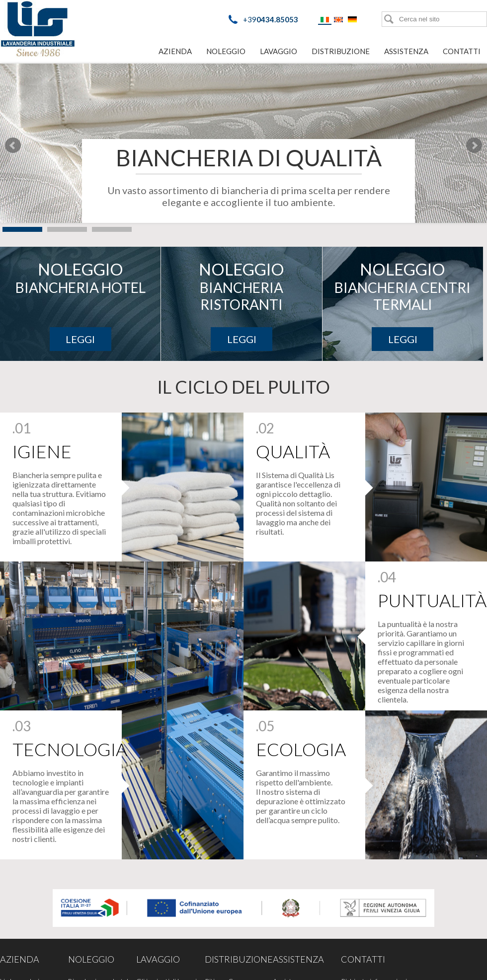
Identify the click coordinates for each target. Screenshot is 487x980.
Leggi (80, 339)
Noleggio (226, 51)
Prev (13, 145)
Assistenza (406, 51)
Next (474, 145)
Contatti (462, 51)
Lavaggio (279, 51)
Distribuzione (341, 51)
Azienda (175, 51)
